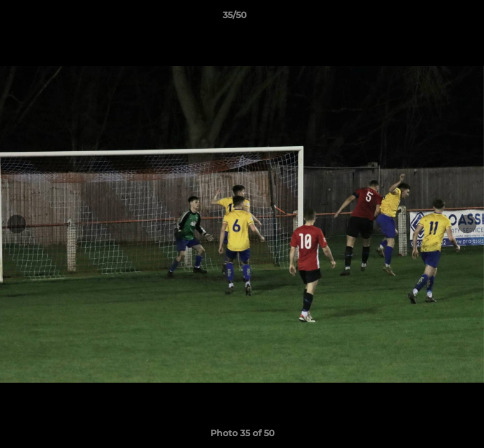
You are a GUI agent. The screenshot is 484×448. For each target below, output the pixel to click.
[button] (432, 18)
